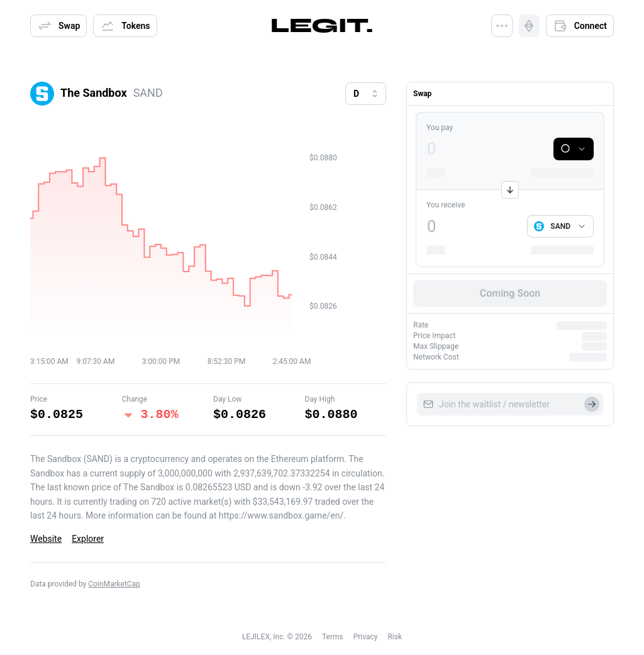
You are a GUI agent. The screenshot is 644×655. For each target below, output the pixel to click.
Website (46, 539)
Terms (333, 637)
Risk (395, 637)
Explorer (88, 539)
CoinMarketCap (114, 584)
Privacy (366, 637)
